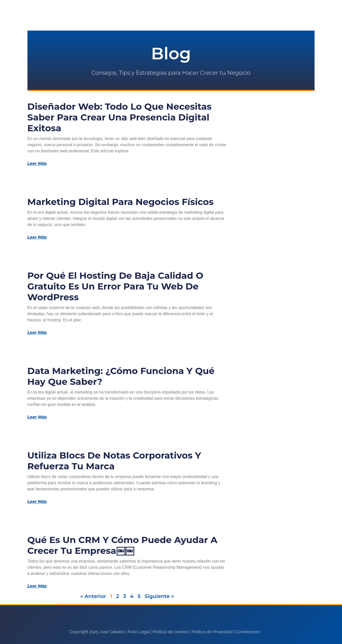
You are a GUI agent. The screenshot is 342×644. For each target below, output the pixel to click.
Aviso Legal (138, 632)
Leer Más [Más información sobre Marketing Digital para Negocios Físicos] (37, 237)
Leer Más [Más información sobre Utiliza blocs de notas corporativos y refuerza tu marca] (37, 502)
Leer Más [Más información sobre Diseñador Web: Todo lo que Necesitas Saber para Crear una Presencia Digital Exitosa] (37, 164)
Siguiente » (159, 596)
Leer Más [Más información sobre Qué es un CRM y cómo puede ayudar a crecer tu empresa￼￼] (37, 586)
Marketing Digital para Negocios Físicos (121, 202)
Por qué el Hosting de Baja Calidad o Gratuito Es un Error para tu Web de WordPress (115, 286)
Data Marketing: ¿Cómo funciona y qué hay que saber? (121, 376)
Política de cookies (171, 632)
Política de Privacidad (212, 632)
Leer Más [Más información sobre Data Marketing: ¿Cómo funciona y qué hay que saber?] (37, 417)
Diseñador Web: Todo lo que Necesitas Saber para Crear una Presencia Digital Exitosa (120, 117)
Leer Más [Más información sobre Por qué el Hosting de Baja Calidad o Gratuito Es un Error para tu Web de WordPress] (37, 333)
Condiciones (248, 632)
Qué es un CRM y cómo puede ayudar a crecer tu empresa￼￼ (123, 545)
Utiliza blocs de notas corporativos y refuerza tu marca (114, 461)
